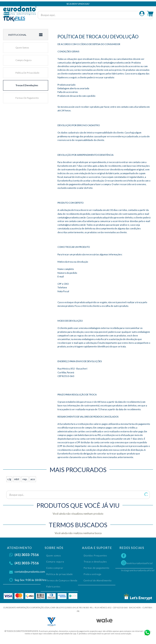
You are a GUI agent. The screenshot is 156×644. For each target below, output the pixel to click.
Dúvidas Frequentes (95, 555)
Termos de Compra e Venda (62, 580)
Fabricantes (53, 587)
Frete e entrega (93, 574)
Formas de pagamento (27, 98)
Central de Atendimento (98, 580)
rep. (25, 479)
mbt (17, 479)
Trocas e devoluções (27, 85)
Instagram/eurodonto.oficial (138, 563)
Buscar (146, 494)
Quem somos (22, 48)
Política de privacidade (60, 574)
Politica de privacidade (27, 73)
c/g (9, 479)
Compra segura (23, 60)
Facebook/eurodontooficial (137, 556)
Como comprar (55, 568)
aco (33, 479)
